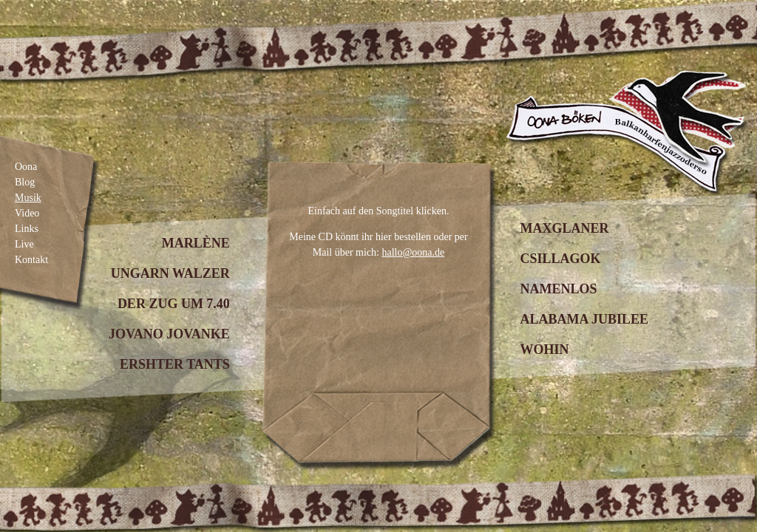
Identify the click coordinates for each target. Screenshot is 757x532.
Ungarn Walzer (170, 273)
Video (27, 213)
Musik (28, 198)
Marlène (196, 243)
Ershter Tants (175, 364)
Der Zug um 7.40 (174, 304)
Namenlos (558, 289)
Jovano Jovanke (169, 334)
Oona (26, 167)
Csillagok (560, 259)
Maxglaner (564, 228)
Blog (25, 182)
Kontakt (31, 260)
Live (24, 244)
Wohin (544, 349)
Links (27, 229)
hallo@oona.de (413, 252)
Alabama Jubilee (584, 319)
